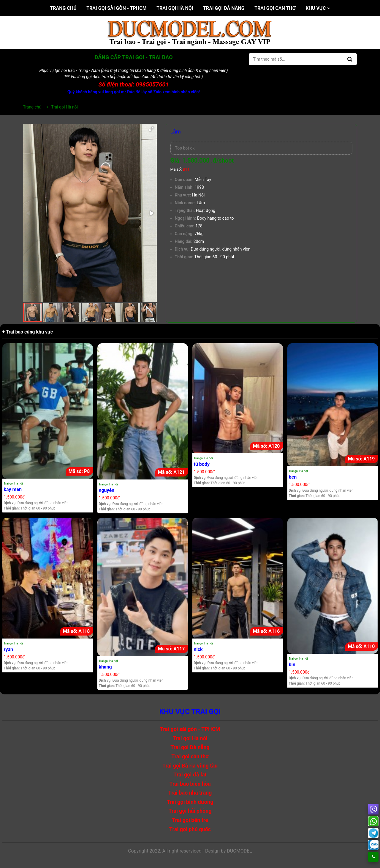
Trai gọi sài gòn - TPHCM (117, 8)
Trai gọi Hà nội (175, 8)
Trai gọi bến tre (190, 820)
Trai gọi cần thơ (275, 8)
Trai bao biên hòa (190, 784)
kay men (13, 489)
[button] (151, 129)
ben (293, 477)
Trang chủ (63, 8)
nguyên (107, 490)
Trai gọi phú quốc (190, 829)
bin (292, 665)
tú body (202, 464)
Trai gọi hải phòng (190, 811)
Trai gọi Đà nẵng (224, 8)
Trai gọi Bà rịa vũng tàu (190, 766)
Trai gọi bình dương (190, 802)
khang (105, 667)
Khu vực (318, 8)
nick (198, 649)
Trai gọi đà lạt (190, 775)
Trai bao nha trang (190, 793)
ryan (8, 649)
